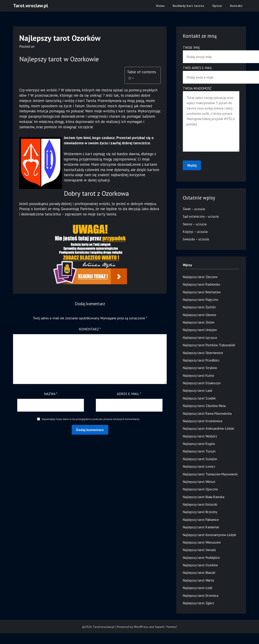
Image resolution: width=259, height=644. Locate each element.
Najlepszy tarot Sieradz (199, 550)
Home (160, 6)
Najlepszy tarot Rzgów (199, 444)
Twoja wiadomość (211, 119)
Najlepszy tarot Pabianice (201, 520)
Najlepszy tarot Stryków (200, 368)
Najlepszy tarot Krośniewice (203, 421)
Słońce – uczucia (195, 224)
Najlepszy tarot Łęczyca (200, 338)
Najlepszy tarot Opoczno (200, 489)
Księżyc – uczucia (195, 232)
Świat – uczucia (194, 209)
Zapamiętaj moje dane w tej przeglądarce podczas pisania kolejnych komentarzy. (91, 419)
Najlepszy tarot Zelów (199, 322)
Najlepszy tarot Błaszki (199, 573)
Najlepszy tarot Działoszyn (202, 383)
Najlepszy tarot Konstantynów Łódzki (209, 535)
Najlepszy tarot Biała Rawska (204, 497)
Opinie (217, 6)
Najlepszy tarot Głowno (199, 315)
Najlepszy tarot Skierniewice (203, 353)
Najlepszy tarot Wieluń (199, 482)
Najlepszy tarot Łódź (198, 588)
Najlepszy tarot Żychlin (199, 307)
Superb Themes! (166, 627)
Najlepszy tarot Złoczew (200, 277)
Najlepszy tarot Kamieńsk (201, 527)
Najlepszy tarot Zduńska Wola (204, 406)
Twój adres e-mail (211, 72)
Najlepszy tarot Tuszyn (199, 451)
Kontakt (236, 6)
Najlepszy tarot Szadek (199, 398)
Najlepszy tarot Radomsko (201, 284)
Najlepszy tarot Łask (198, 391)
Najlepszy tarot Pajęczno (200, 300)
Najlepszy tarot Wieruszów (202, 542)
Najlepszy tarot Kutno (199, 376)
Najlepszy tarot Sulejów (200, 459)
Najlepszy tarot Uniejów (200, 330)
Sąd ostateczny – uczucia (201, 216)
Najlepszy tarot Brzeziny (200, 512)
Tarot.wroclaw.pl (30, 6)
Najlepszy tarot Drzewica (201, 596)
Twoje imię (211, 52)
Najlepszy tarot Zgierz (199, 603)
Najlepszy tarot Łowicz (199, 466)
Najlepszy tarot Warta (198, 580)
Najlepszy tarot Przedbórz (201, 360)
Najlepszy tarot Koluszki (200, 504)
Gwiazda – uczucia (196, 239)
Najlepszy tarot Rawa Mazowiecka (207, 413)
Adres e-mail (129, 394)
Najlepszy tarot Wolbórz (200, 436)
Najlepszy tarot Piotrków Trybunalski (209, 345)
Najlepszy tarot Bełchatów (202, 292)
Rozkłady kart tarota (188, 6)
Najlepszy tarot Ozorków (200, 565)
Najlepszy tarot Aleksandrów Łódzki (208, 428)
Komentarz (90, 329)
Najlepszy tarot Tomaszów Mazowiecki (210, 474)
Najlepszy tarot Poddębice (201, 558)
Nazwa (51, 394)
